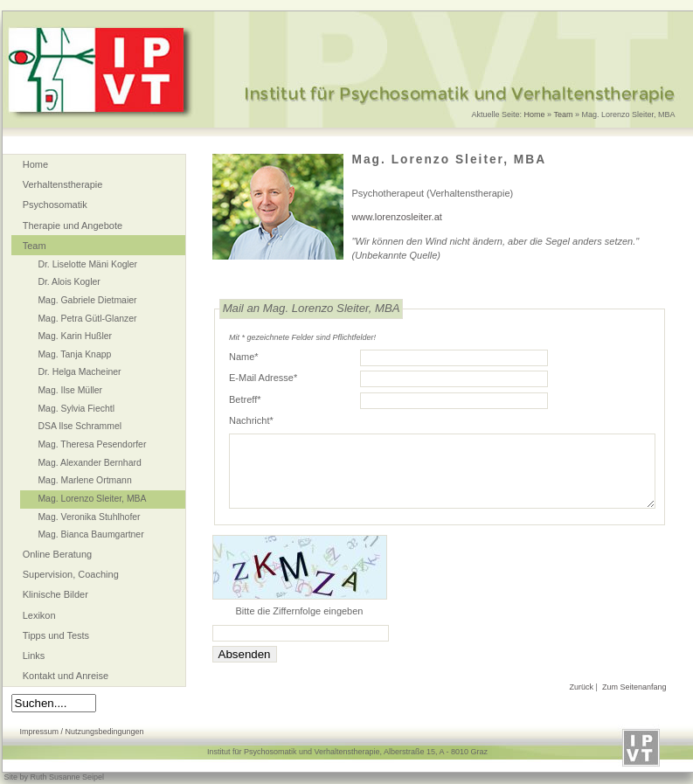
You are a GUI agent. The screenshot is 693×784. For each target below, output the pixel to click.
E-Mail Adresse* (263, 378)
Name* (244, 357)
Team (563, 114)
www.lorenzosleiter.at (397, 217)
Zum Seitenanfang (634, 687)
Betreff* (245, 399)
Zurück (582, 687)
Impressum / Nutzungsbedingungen (82, 732)
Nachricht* (251, 420)
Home (535, 114)
